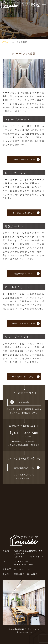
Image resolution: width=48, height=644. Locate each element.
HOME (5, 42)
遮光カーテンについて (24, 274)
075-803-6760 (27, 565)
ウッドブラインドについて (24, 377)
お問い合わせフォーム (24, 468)
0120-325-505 (26, 433)
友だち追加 (24, 402)
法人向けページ (25, 5)
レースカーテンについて (24, 213)
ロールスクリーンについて (24, 323)
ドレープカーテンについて (24, 160)
